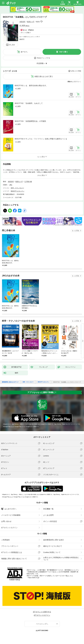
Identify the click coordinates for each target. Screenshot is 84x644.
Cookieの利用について (52, 552)
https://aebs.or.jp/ (34, 578)
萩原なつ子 (31, 22)
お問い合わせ (6, 521)
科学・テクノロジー (17, 188)
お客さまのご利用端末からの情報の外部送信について (61, 559)
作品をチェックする (44, 58)
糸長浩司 (22, 22)
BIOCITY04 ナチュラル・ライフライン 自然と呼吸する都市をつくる (41, 139)
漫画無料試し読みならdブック (10, 382)
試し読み (12, 45)
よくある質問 (48, 515)
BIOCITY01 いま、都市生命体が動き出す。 (31, 86)
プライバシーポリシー (10, 546)
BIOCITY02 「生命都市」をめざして (29, 103)
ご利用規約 (5, 540)
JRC (11, 185)
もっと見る (76, 231)
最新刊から (77, 82)
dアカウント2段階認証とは (12, 552)
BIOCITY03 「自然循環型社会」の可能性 (30, 121)
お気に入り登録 (76, 71)
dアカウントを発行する (42, 612)
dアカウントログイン (9, 528)
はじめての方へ (9, 509)
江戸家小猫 (28, 182)
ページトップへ (42, 624)
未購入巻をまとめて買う (44, 76)
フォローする (41, 22)
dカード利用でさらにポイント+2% (29, 37)
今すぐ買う (64, 52)
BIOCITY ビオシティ (18, 191)
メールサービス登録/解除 (11, 515)
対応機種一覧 (48, 509)
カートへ (24, 52)
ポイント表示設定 (50, 521)
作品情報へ (41, 63)
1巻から (70, 82)
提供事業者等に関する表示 (54, 540)
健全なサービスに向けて (53, 546)
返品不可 (22, 39)
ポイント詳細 (25, 33)
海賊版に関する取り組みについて (14, 559)
